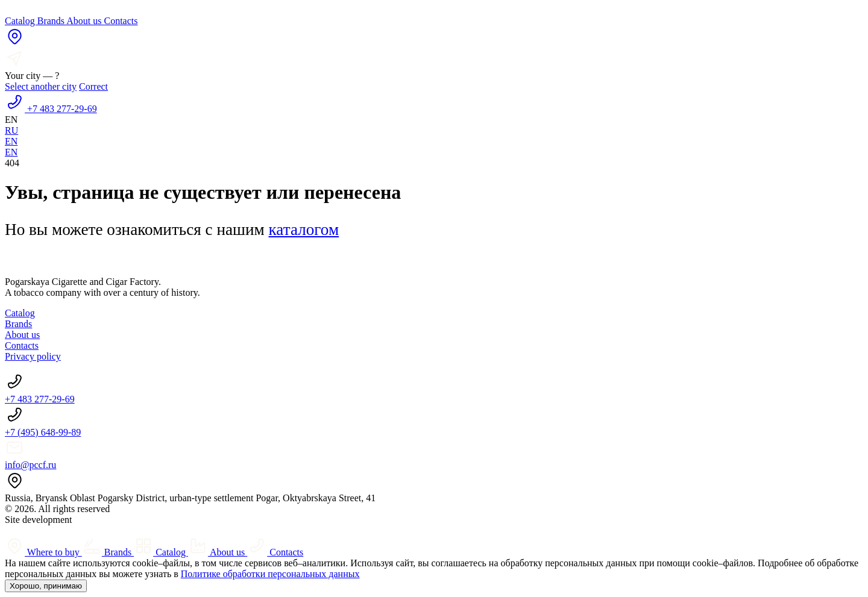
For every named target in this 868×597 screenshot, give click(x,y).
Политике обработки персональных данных (270, 574)
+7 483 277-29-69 (40, 399)
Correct (93, 86)
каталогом (304, 230)
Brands (52, 21)
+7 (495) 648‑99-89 (43, 432)
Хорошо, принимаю (46, 586)
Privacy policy (33, 356)
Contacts (121, 21)
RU (11, 130)
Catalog (21, 21)
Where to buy (43, 552)
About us (85, 21)
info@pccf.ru (30, 465)
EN (11, 141)
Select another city (41, 86)
